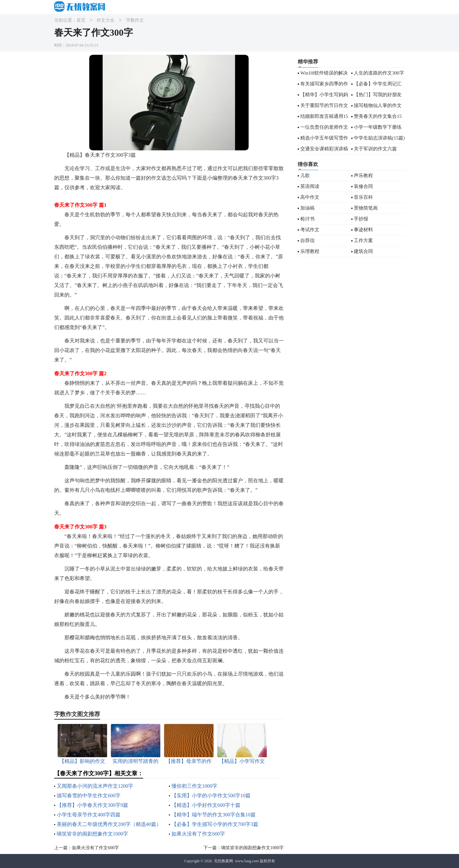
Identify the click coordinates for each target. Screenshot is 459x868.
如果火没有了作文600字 (198, 834)
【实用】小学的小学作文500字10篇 (211, 796)
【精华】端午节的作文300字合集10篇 (214, 815)
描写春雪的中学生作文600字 (89, 796)
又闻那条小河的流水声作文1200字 (95, 786)
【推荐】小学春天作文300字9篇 (92, 805)
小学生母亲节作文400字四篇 (89, 815)
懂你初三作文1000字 (194, 786)
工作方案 (363, 240)
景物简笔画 (366, 208)
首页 (81, 21)
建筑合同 (363, 251)
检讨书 (307, 219)
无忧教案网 (223, 861)
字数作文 (135, 21)
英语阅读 (310, 186)
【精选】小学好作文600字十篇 (206, 805)
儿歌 (305, 176)
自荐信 (307, 240)
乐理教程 (310, 251)
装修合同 (363, 186)
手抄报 (361, 219)
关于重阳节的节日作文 (324, 105)
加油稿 (307, 208)
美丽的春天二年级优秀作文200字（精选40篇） (109, 824)
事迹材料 (363, 230)
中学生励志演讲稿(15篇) (379, 138)
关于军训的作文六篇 (375, 149)
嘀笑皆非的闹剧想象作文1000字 (92, 834)
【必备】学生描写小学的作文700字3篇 (215, 824)
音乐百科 (363, 197)
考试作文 (310, 230)
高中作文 (310, 197)
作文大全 (106, 21)
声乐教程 (363, 176)
